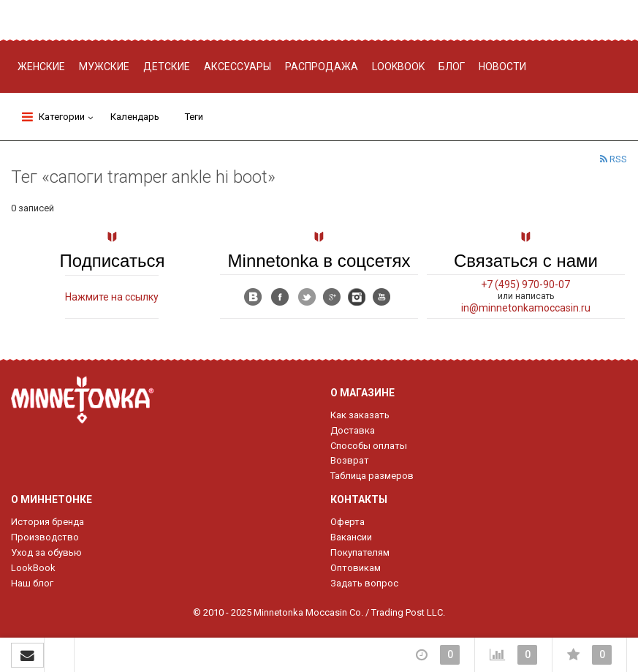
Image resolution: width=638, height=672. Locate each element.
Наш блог (32, 583)
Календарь (135, 117)
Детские (167, 67)
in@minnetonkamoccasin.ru (526, 308)
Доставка (353, 430)
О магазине (362, 393)
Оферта (348, 522)
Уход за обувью (46, 552)
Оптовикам (356, 568)
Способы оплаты (369, 446)
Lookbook (398, 67)
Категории (53, 117)
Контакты (359, 499)
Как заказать (360, 415)
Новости (502, 67)
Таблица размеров (372, 476)
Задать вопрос (364, 583)
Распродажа (322, 67)
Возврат (350, 460)
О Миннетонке (52, 499)
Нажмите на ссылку (112, 297)
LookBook (33, 568)
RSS (614, 159)
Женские (41, 67)
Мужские (104, 67)
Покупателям (360, 552)
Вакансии (351, 537)
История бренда (48, 522)
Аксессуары (238, 67)
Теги (194, 117)
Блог (452, 67)
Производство (45, 537)
